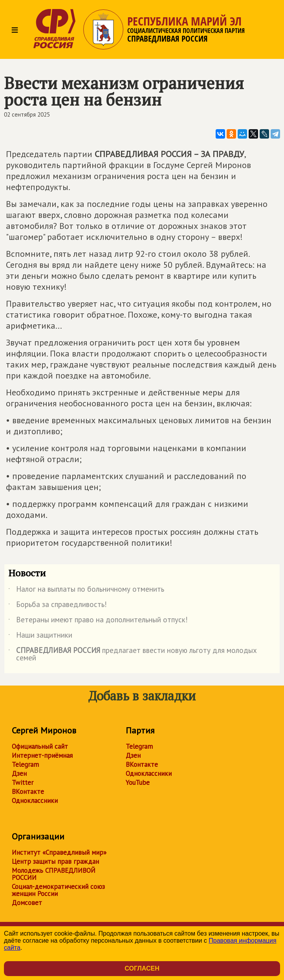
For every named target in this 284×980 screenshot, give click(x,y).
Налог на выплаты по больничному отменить (86, 591)
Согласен (142, 968)
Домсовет (27, 903)
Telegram (25, 764)
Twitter (23, 783)
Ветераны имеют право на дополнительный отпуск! (98, 621)
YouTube (138, 783)
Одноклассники (35, 801)
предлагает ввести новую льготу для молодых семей (133, 655)
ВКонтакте (28, 792)
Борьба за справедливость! (58, 606)
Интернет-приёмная (42, 755)
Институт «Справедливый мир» (59, 852)
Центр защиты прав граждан (55, 861)
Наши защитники (40, 636)
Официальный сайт (40, 746)
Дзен (19, 773)
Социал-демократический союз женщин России (58, 890)
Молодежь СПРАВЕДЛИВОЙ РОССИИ (54, 874)
